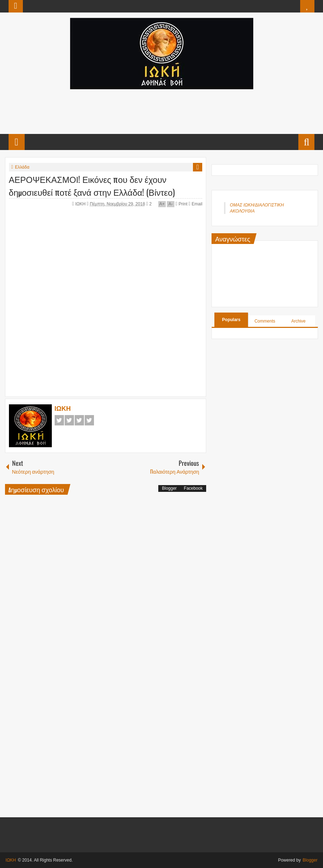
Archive (298, 321)
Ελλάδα (22, 167)
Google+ (79, 420)
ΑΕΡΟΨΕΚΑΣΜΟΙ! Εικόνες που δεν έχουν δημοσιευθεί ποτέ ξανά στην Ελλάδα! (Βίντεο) (92, 185)
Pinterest (89, 420)
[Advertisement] (161, 111)
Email (195, 204)
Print (181, 204)
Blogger (169, 488)
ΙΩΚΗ (81, 204)
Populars (231, 320)
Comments (265, 321)
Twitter (69, 420)
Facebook (59, 420)
